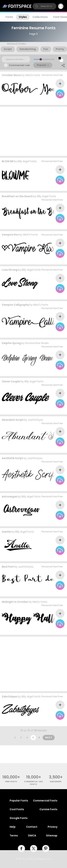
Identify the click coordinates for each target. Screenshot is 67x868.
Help (13, 827)
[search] (44, 6)
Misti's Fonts (33, 75)
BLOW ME (8, 161)
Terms (14, 836)
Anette (6, 532)
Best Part (8, 567)
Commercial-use (19, 65)
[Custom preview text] (16, 59)
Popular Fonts (19, 801)
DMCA (32, 836)
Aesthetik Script (12, 458)
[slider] (40, 59)
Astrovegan (10, 497)
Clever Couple (11, 381)
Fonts (9, 17)
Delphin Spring (11, 343)
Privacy (53, 827)
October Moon (11, 75)
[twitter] (34, 849)
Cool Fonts (17, 809)
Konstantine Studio (37, 343)
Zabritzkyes (10, 697)
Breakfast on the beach (17, 196)
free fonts (11, 782)
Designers (56, 782)
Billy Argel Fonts (27, 161)
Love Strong (10, 270)
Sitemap (52, 836)
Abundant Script (13, 420)
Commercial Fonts (45, 801)
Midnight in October (15, 602)
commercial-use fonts (33, 783)
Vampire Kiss (10, 235)
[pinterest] (46, 849)
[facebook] (21, 849)
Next (49, 737)
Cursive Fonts (48, 809)
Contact (32, 827)
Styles (23, 17)
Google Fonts (19, 818)
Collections (40, 17)
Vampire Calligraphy (15, 305)
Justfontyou (35, 420)
